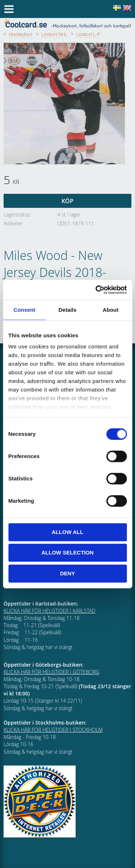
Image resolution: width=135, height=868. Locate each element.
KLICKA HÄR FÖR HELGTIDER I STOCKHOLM (53, 730)
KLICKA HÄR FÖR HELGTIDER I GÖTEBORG (51, 672)
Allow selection (67, 552)
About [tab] (111, 310)
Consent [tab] (24, 310)
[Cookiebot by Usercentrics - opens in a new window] (96, 290)
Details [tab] (68, 310)
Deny (68, 573)
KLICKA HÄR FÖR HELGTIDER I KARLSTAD (49, 611)
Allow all (68, 532)
